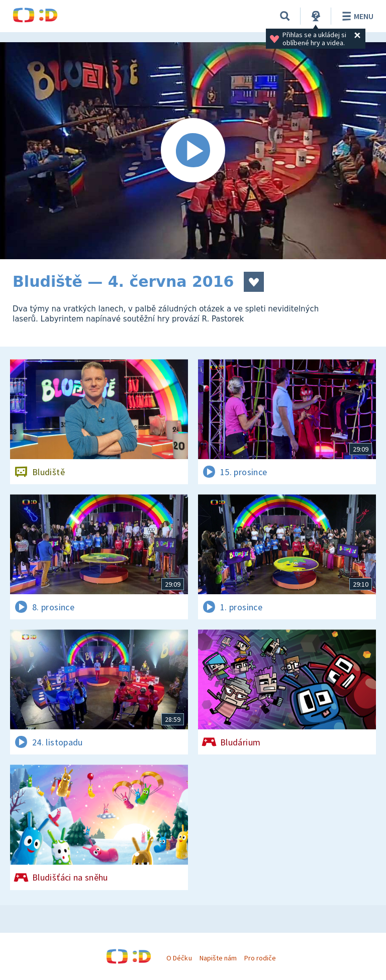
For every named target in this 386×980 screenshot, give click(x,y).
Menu (356, 16)
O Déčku (179, 958)
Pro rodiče (260, 958)
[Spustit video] (193, 151)
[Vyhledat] (285, 16)
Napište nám (218, 958)
